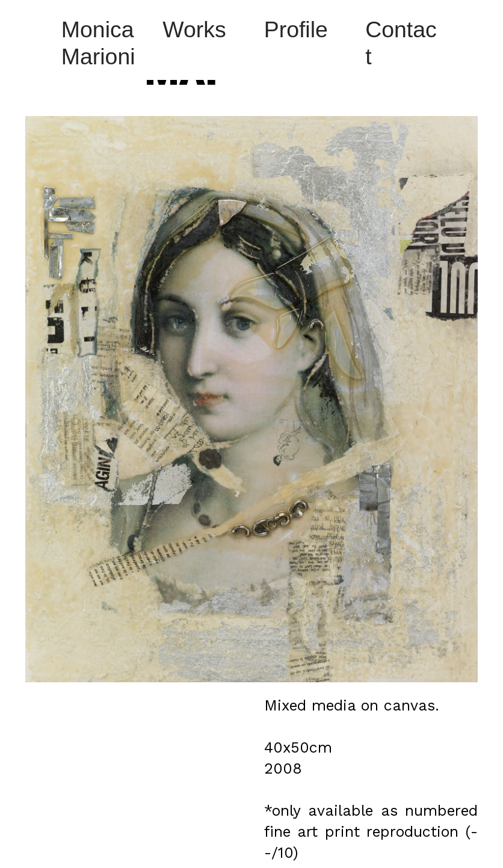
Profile (296, 29)
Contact (401, 43)
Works (194, 29)
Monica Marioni (98, 43)
